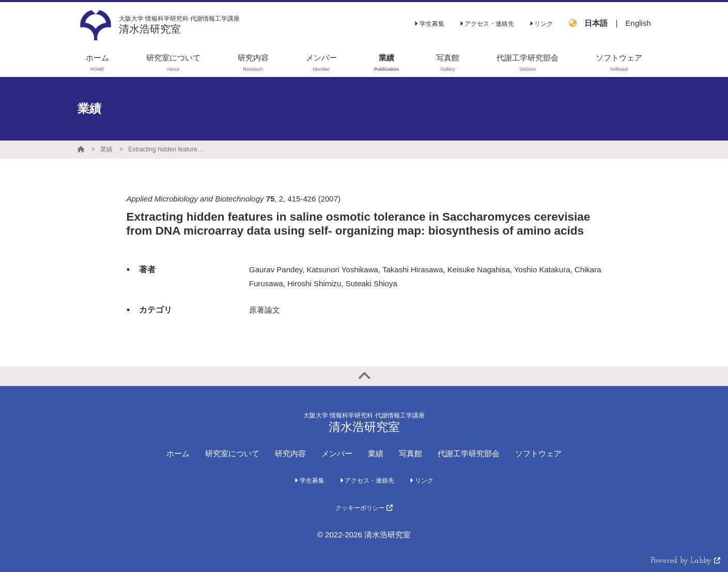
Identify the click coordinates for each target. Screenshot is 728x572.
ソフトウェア (538, 453)
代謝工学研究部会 (469, 453)
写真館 (411, 453)
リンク (541, 24)
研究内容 (290, 453)
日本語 (596, 23)
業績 (106, 149)
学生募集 (429, 24)
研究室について (232, 453)
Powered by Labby (686, 561)
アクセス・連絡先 (487, 24)
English (638, 23)
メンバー (337, 453)
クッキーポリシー (364, 508)
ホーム (178, 453)
